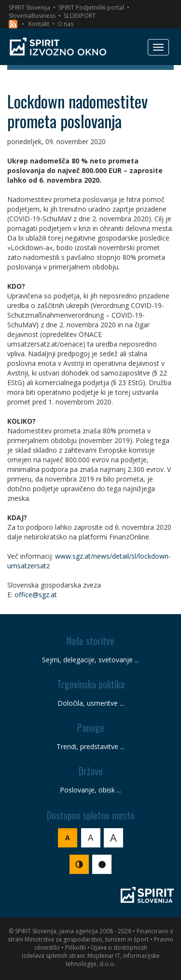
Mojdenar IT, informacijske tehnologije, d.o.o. (113, 960)
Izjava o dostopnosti (119, 947)
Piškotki (76, 947)
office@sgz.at (36, 595)
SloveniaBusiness (32, 16)
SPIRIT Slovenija (29, 7)
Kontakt (39, 24)
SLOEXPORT (80, 16)
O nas (65, 24)
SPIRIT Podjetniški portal (91, 7)
